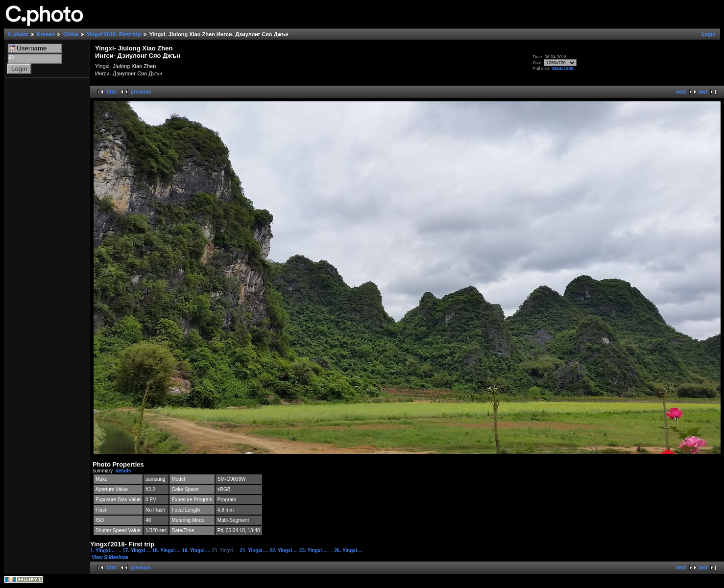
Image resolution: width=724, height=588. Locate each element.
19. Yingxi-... (197, 551)
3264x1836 (563, 69)
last (703, 92)
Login (709, 34)
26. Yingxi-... (349, 551)
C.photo (18, 34)
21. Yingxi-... (255, 551)
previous (141, 92)
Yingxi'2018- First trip (114, 34)
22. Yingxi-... (284, 551)
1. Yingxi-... (104, 551)
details (123, 471)
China (71, 34)
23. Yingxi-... (314, 551)
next (681, 92)
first (111, 92)
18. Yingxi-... (167, 551)
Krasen (46, 34)
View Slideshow (110, 557)
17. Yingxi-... (137, 551)
